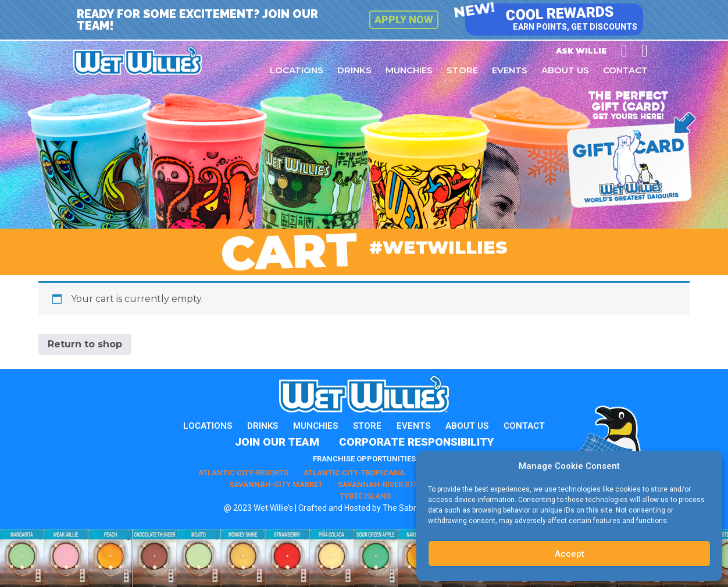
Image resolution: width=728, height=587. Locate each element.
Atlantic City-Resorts (243, 473)
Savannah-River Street (385, 484)
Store (462, 70)
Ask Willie (581, 51)
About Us (565, 70)
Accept (570, 554)
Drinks (354, 70)
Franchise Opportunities (364, 459)
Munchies (409, 70)
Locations (297, 70)
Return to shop (85, 344)
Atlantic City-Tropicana (354, 473)
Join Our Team (277, 442)
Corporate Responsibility (416, 442)
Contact (625, 70)
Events (510, 70)
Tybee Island (365, 496)
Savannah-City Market (276, 484)
